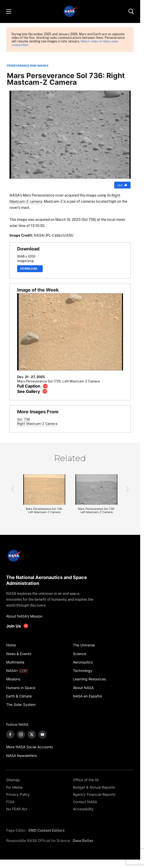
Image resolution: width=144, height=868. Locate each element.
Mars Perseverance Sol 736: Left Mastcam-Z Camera (44, 511)
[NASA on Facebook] (10, 734)
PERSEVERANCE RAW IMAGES (28, 66)
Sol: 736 (24, 419)
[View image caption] (33, 386)
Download (30, 269)
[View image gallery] (32, 391)
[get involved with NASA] (17, 626)
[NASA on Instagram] (21, 734)
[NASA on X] (32, 734)
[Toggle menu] (8, 11)
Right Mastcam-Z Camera (37, 424)
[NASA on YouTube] (42, 734)
